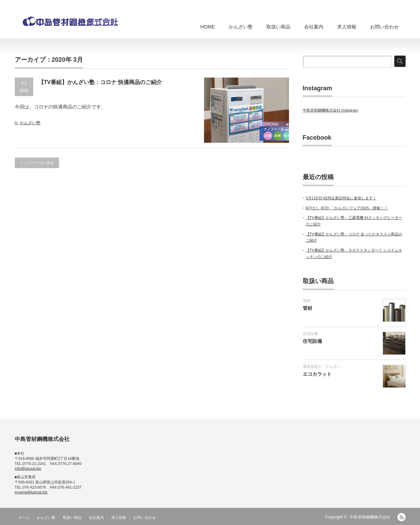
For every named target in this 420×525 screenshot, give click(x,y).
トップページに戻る (37, 163)
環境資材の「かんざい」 (323, 366)
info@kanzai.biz (28, 468)
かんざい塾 (241, 27)
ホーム (24, 517)
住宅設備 (310, 334)
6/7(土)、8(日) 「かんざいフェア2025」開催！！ (347, 208)
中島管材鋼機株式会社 (370, 517)
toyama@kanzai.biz (31, 492)
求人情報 (347, 27)
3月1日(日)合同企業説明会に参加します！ (341, 198)
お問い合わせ (384, 27)
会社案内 (314, 27)
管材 (307, 301)
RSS (401, 517)
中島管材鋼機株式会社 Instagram (331, 110)
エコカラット (317, 374)
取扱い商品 (278, 27)
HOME (208, 27)
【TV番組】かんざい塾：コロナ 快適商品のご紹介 (100, 82)
